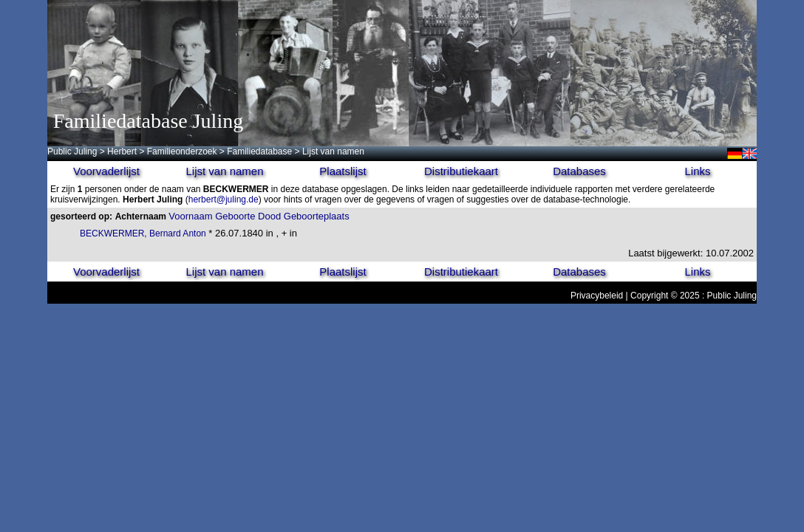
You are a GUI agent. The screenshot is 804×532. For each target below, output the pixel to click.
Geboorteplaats (317, 216)
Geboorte (235, 216)
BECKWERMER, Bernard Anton (143, 233)
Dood (269, 216)
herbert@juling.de (224, 199)
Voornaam (190, 216)
